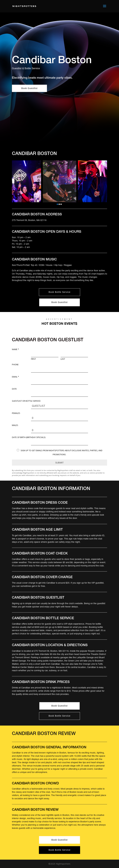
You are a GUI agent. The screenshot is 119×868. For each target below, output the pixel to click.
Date (14, 389)
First (33, 359)
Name (15, 349)
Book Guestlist (29, 88)
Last (63, 359)
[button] (57, 204)
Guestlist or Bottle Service (26, 401)
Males (15, 425)
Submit (59, 463)
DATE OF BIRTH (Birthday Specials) (29, 437)
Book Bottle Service (59, 292)
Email (15, 377)
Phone (15, 365)
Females (16, 413)
